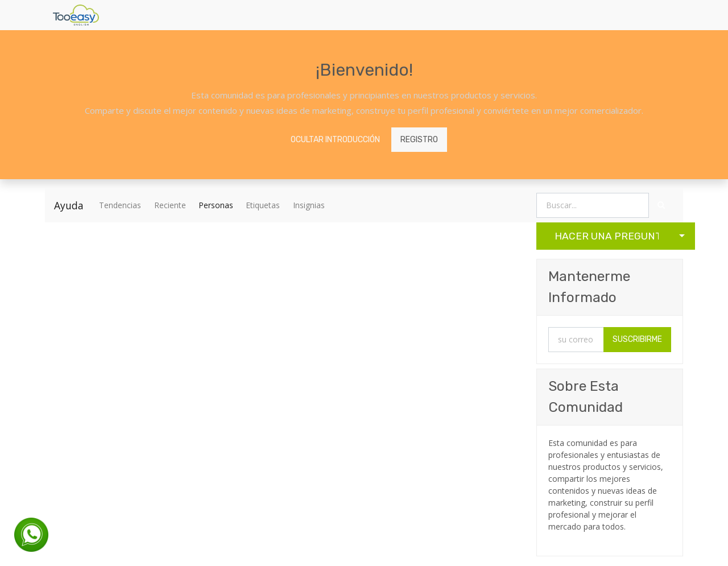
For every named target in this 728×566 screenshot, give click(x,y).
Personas (216, 205)
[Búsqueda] (661, 206)
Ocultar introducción (335, 140)
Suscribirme (637, 339)
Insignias (309, 205)
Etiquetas (263, 205)
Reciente (170, 205)
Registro (419, 140)
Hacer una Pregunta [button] (607, 236)
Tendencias (120, 205)
